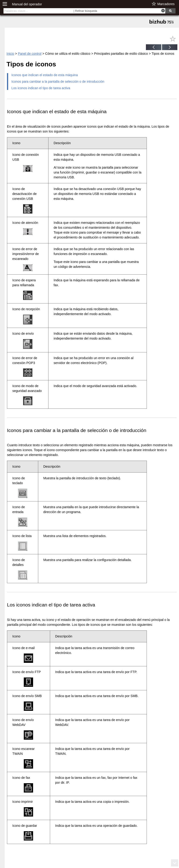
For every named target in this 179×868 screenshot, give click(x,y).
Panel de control (30, 54)
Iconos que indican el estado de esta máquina (45, 75)
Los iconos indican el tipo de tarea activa (41, 88)
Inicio (10, 54)
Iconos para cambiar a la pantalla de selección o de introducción (58, 82)
